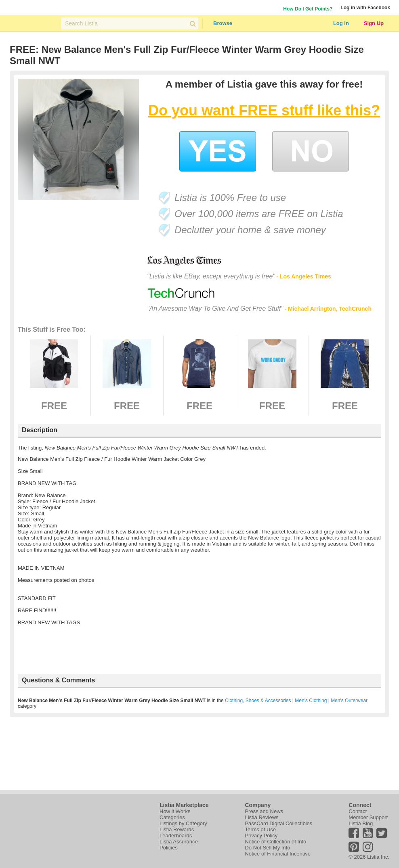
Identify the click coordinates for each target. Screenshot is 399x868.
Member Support (368, 817)
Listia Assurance (179, 842)
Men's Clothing (311, 701)
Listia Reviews (261, 817)
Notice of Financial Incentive (278, 854)
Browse (223, 23)
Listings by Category (183, 823)
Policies (169, 848)
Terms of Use (260, 829)
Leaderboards (176, 836)
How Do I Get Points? (308, 9)
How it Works (175, 811)
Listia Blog (361, 823)
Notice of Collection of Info (275, 842)
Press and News (264, 811)
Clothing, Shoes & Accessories (258, 701)
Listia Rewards (177, 829)
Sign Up (374, 23)
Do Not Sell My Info (267, 848)
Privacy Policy (261, 836)
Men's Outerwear (349, 701)
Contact (358, 811)
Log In (341, 23)
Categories (172, 817)
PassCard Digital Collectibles (278, 823)
